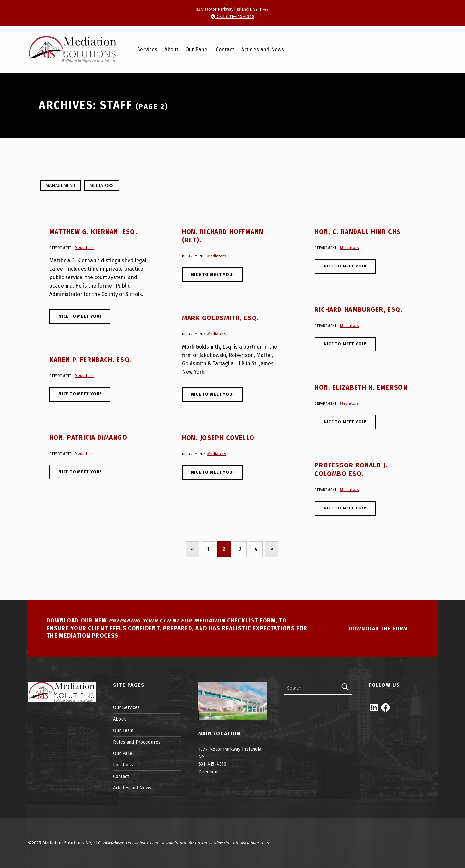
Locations (123, 765)
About (171, 50)
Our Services (126, 707)
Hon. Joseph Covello (218, 438)
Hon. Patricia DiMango (88, 438)
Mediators (102, 185)
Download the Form (378, 628)
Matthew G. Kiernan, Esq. (93, 232)
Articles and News (263, 50)
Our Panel (197, 50)
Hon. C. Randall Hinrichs (358, 232)
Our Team (123, 730)
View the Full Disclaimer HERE (242, 843)
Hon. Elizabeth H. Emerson (361, 387)
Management (61, 185)
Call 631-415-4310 (235, 16)
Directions (209, 772)
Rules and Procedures (137, 742)
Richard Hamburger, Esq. (359, 310)
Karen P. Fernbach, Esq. (91, 360)
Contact (225, 50)
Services (147, 50)
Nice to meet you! (80, 316)
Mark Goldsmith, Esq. (221, 318)
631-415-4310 (212, 764)
